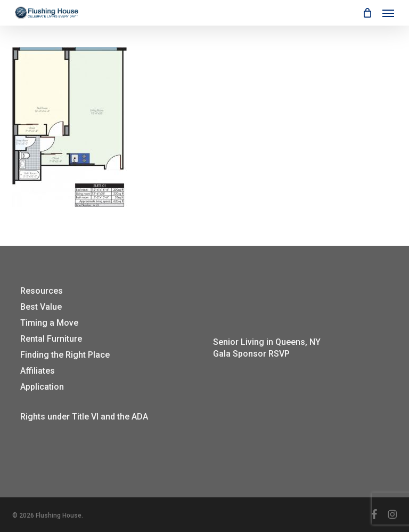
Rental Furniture (51, 339)
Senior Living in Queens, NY (267, 342)
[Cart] (367, 13)
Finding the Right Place (65, 355)
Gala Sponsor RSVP (251, 354)
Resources (42, 291)
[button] (388, 13)
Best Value (41, 307)
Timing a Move (49, 323)
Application (42, 387)
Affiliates (38, 371)
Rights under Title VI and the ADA (84, 417)
